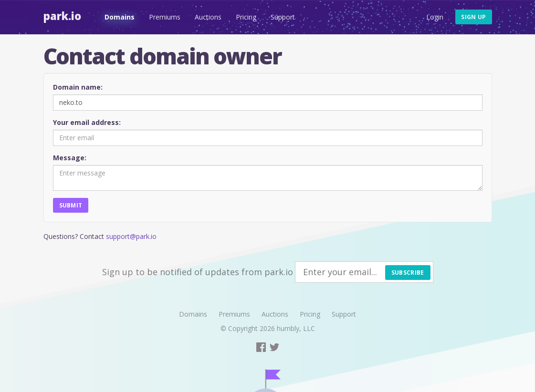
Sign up (473, 17)
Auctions (208, 17)
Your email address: (87, 122)
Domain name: (78, 87)
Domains (120, 17)
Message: (70, 158)
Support (283, 17)
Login (435, 17)
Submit (71, 205)
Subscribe (408, 273)
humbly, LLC (296, 328)
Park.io (62, 16)
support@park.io (131, 236)
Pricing (246, 17)
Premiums (165, 17)
